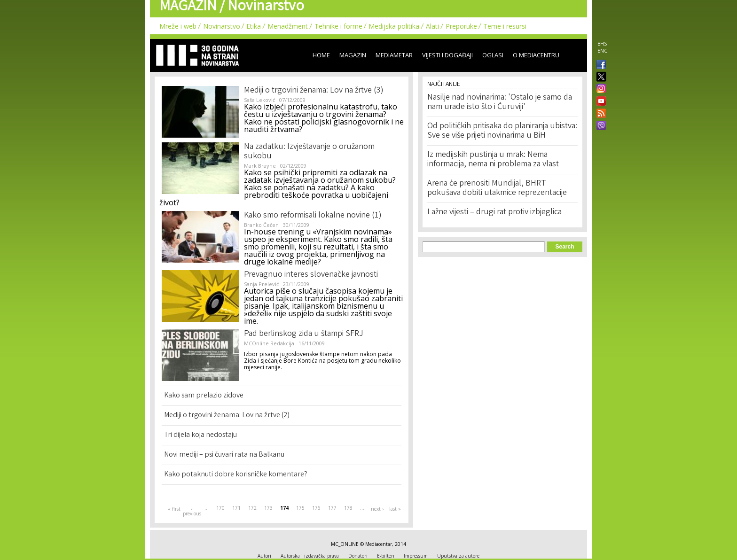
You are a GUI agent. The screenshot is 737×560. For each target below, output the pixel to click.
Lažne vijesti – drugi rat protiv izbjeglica (494, 212)
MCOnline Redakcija (269, 343)
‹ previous (192, 511)
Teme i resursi (505, 26)
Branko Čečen (261, 225)
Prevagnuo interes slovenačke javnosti (311, 275)
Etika (254, 26)
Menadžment (288, 26)
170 (220, 508)
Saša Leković (259, 100)
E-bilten (386, 556)
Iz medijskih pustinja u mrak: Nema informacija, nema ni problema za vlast (493, 160)
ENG (603, 51)
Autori (264, 556)
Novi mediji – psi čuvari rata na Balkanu (224, 455)
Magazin (353, 55)
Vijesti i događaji (447, 55)
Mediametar (394, 55)
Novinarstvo (222, 26)
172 (252, 508)
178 (348, 508)
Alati (432, 26)
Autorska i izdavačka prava (310, 556)
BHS (602, 44)
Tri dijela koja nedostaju (200, 435)
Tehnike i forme (338, 26)
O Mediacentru (536, 55)
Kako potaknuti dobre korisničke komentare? (236, 475)
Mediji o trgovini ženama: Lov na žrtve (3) (314, 91)
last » (395, 509)
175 (300, 508)
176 (316, 508)
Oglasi (493, 55)
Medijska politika (394, 26)
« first (174, 509)
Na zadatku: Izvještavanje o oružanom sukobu (309, 152)
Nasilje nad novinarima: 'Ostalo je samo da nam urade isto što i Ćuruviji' (500, 102)
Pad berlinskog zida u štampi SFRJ (304, 334)
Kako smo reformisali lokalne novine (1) (313, 216)
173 (268, 508)
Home (321, 55)
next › (377, 509)
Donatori (358, 556)
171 (236, 508)
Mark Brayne (260, 166)
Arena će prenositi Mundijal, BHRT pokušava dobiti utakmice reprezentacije (497, 188)
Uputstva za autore (458, 556)
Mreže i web (178, 26)
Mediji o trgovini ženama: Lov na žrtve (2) (227, 416)
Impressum (416, 556)
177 (332, 508)
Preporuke (461, 26)
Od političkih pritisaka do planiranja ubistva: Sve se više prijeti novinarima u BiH (502, 131)
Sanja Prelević (261, 284)
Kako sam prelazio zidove (204, 396)
